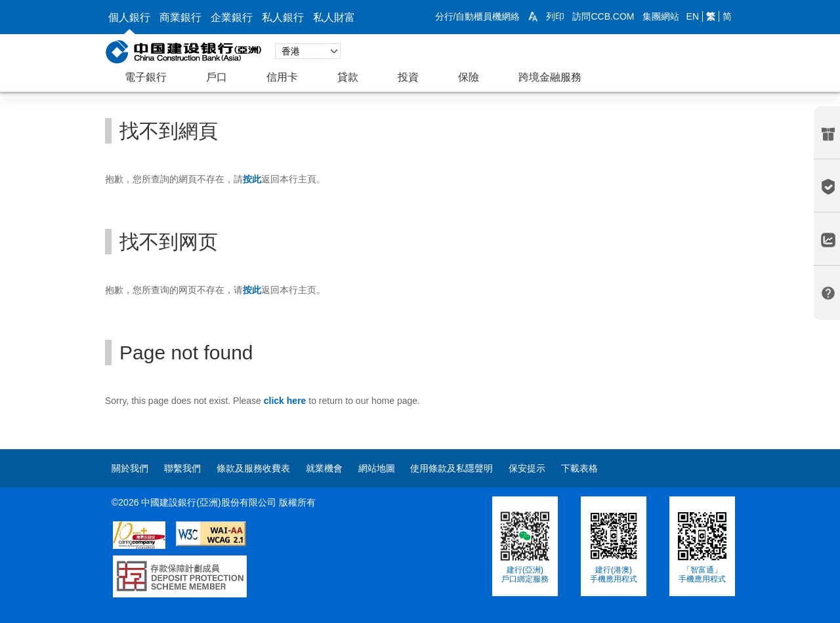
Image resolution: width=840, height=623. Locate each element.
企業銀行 (232, 17)
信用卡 (282, 77)
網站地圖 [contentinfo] (377, 468)
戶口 (217, 77)
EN (693, 16)
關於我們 (130, 468)
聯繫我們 (182, 468)
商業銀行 (180, 17)
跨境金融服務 (550, 77)
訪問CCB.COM (603, 16)
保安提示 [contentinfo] (527, 468)
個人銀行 (129, 17)
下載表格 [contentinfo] (579, 468)
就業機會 (324, 468)
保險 (469, 77)
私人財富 (334, 17)
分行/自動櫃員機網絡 (478, 16)
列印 (555, 16)
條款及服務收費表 (253, 468)
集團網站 (661, 16)
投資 (408, 77)
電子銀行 (146, 77)
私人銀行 (283, 17)
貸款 (348, 77)
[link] (533, 16)
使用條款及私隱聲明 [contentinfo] (451, 468)
